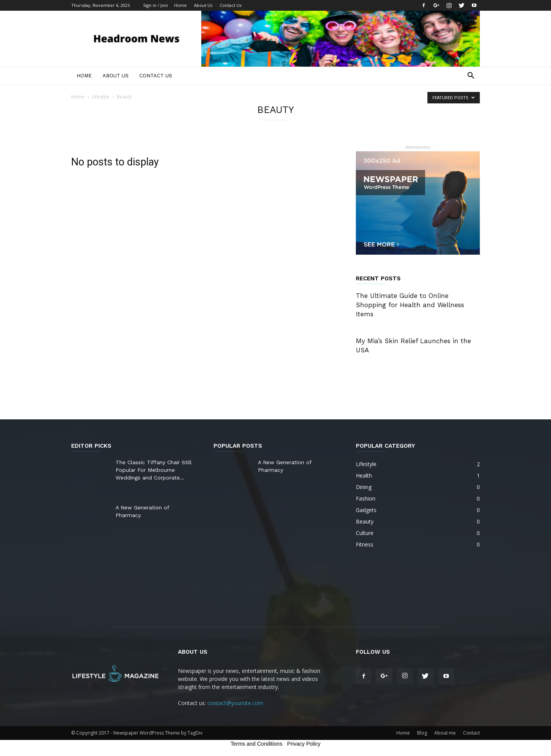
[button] (471, 76)
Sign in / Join (156, 5)
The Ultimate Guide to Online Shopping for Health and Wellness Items (410, 305)
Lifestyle (101, 97)
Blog (422, 733)
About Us (203, 5)
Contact (471, 733)
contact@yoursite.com (235, 703)
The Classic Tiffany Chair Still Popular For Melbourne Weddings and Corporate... (154, 470)
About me (445, 733)
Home (180, 5)
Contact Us (231, 5)
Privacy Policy (304, 744)
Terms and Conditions (257, 744)
